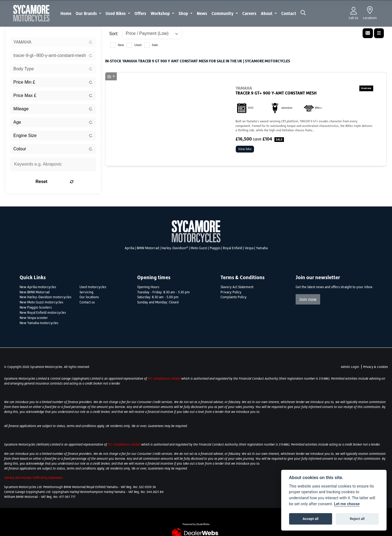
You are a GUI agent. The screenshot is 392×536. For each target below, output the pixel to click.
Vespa (249, 248)
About (267, 13)
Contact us (87, 302)
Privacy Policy (231, 292)
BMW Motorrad (148, 248)
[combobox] (53, 42)
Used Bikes (116, 13)
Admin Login (350, 367)
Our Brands (87, 13)
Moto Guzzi (199, 248)
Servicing (86, 292)
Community (223, 13)
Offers (140, 13)
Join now (308, 299)
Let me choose (347, 504)
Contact (289, 13)
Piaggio (215, 248)
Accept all (311, 519)
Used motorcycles (93, 287)
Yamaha (262, 248)
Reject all (357, 519)
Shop (184, 13)
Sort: (114, 34)
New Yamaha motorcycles (39, 323)
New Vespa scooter (34, 318)
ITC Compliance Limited (165, 379)
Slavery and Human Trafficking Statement (33, 478)
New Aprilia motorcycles (38, 287)
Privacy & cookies (376, 367)
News (202, 13)
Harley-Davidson (175, 248)
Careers (249, 13)
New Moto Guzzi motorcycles (41, 302)
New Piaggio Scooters (36, 307)
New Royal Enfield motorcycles (43, 313)
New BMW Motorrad (35, 292)
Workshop (161, 13)
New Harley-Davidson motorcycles (45, 297)
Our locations (89, 297)
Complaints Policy (234, 297)
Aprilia (129, 248)
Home (66, 13)
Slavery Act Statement (237, 287)
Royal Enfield (233, 248)
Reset (68, 182)
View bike (246, 150)
